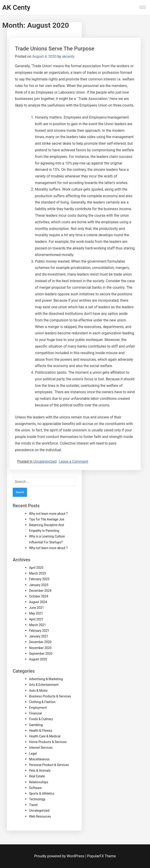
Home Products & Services (48, 742)
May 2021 (36, 613)
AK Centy (16, 7)
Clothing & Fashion (42, 702)
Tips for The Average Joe (47, 519)
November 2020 (40, 648)
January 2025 (39, 585)
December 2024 (40, 591)
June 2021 (37, 608)
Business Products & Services (50, 696)
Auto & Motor (38, 691)
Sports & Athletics (42, 793)
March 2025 (37, 573)
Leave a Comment (74, 461)
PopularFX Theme (102, 856)
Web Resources (40, 816)
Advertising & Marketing (46, 679)
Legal (33, 754)
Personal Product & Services (49, 765)
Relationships (39, 782)
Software (35, 788)
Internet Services (41, 748)
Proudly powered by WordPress (60, 856)
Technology (37, 799)
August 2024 (38, 602)
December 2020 (40, 642)
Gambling (36, 725)
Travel (33, 805)
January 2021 (39, 636)
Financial (35, 713)
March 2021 (37, 625)
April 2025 (36, 568)
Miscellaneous (39, 759)
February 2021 (39, 631)
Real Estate (37, 776)
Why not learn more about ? (48, 514)
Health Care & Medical (45, 736)
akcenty (68, 56)
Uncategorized (45, 461)
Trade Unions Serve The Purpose (55, 49)
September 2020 (41, 654)
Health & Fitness (41, 731)
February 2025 (39, 579)
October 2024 (39, 596)
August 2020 (38, 659)
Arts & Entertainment (44, 685)
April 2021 (36, 619)
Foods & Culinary (41, 719)
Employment (38, 708)
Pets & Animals (40, 771)
